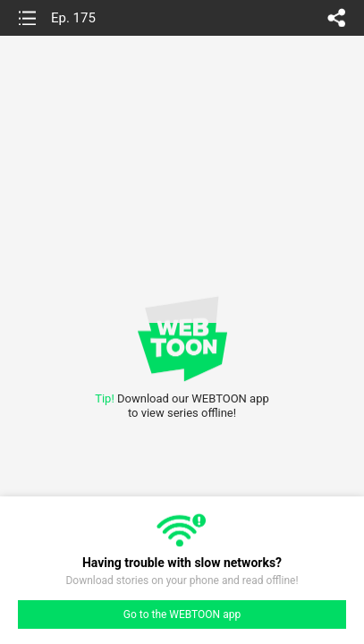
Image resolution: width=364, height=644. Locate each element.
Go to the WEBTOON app (182, 614)
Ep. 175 (73, 18)
